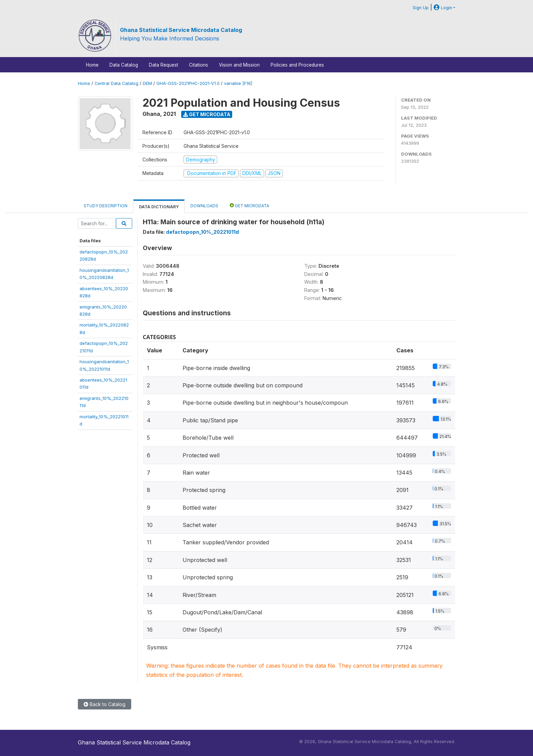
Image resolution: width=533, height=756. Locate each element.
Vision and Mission (239, 65)
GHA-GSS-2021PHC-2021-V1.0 (188, 83)
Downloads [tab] (204, 206)
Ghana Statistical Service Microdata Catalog (181, 30)
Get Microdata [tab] (250, 205)
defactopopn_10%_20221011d (202, 232)
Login (443, 8)
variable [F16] (238, 83)
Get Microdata (207, 114)
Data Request (164, 65)
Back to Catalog (105, 704)
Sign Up (421, 8)
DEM (147, 83)
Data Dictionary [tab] (159, 207)
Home (92, 65)
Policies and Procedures (297, 65)
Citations (199, 65)
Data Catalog (124, 65)
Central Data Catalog (116, 83)
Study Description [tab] (106, 206)
